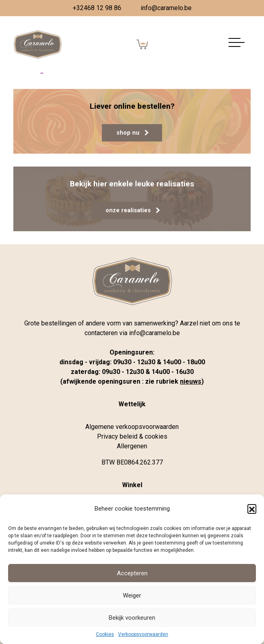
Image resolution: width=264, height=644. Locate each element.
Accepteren (132, 573)
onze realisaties (133, 210)
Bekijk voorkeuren (132, 618)
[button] (252, 509)
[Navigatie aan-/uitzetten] (237, 45)
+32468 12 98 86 (97, 8)
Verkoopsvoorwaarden (143, 634)
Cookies (105, 634)
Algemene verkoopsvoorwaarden (132, 427)
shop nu (132, 133)
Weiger (132, 595)
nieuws (191, 381)
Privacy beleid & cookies (132, 436)
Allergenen (132, 446)
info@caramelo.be (166, 8)
